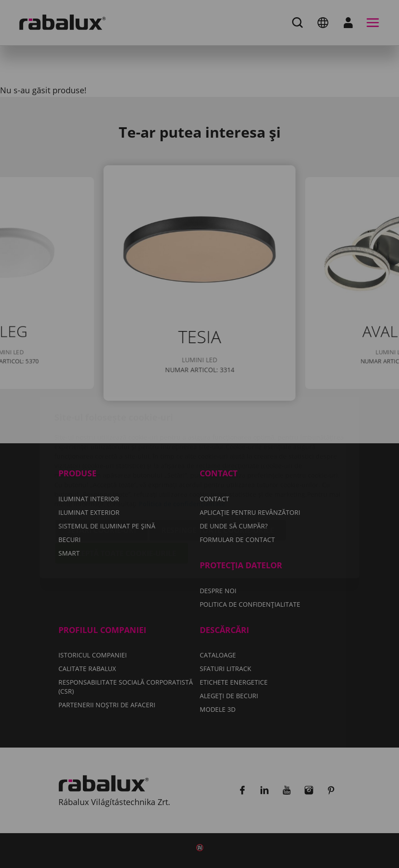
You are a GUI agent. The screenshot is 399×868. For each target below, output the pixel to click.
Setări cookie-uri (101, 477)
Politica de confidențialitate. (183, 450)
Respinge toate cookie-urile (218, 477)
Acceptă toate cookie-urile (122, 500)
